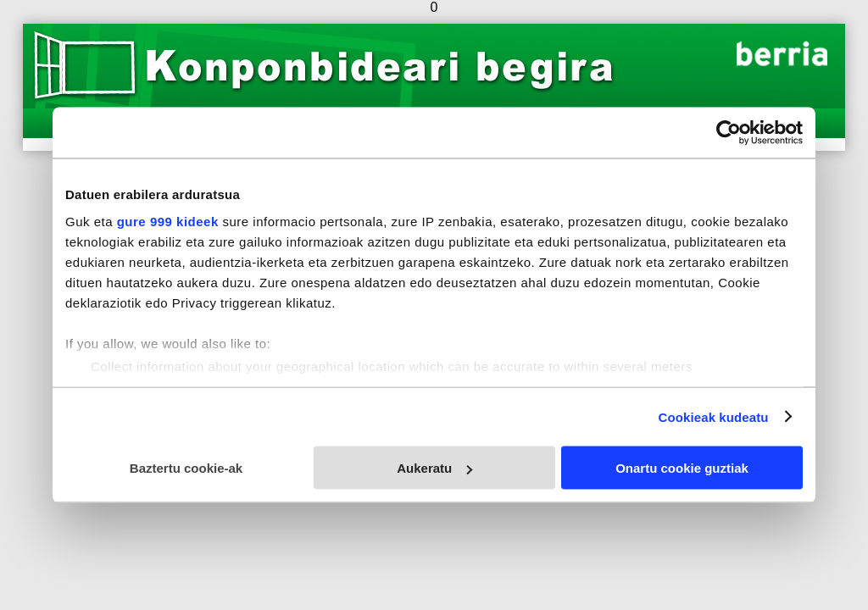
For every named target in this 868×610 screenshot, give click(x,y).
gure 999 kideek (168, 221)
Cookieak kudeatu (714, 416)
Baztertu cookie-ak (186, 468)
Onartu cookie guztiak (682, 468)
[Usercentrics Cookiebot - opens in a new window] (729, 133)
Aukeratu (434, 468)
